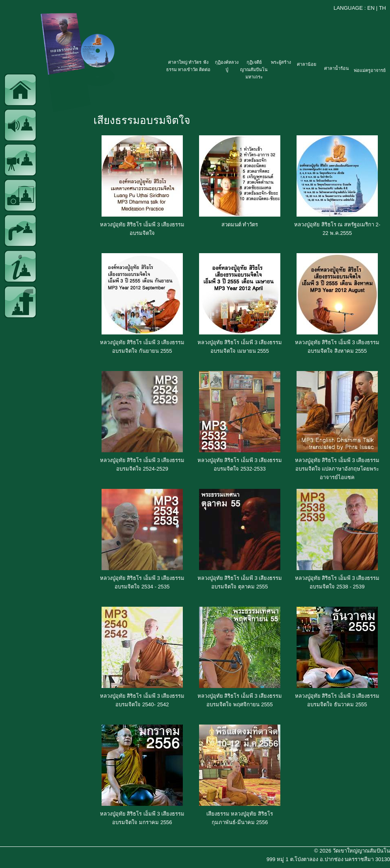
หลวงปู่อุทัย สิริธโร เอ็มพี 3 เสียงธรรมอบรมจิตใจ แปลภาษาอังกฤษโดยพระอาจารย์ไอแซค (337, 469)
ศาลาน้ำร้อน (337, 68)
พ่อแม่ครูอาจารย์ (370, 70)
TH (382, 8)
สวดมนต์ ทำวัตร (240, 225)
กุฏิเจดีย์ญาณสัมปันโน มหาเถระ (254, 69)
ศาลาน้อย (307, 64)
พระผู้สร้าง (281, 62)
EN (371, 8)
